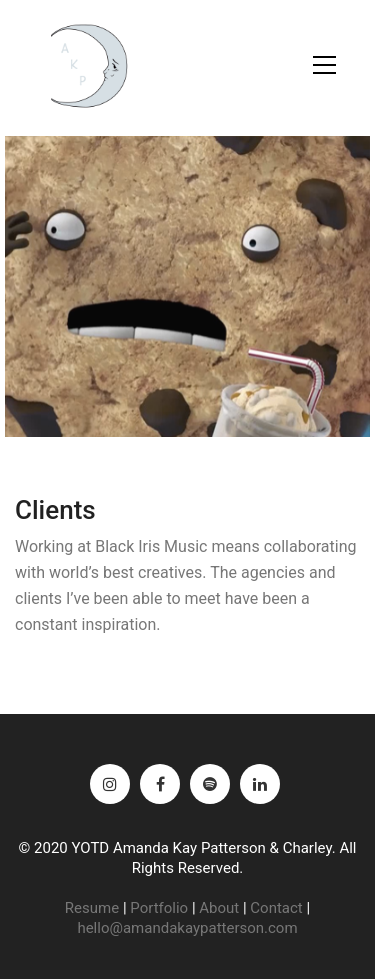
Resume (92, 908)
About (219, 908)
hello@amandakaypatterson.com (187, 928)
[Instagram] (110, 784)
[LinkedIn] (260, 784)
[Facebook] (160, 784)
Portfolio (159, 908)
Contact (276, 908)
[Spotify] (210, 784)
